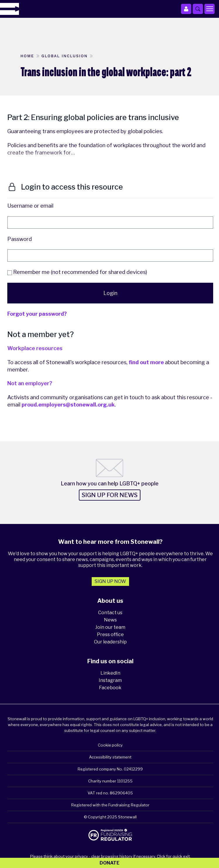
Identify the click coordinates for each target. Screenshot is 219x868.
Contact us (110, 613)
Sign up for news (110, 495)
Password (20, 239)
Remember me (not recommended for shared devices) (77, 272)
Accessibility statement (110, 757)
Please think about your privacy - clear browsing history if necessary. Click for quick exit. (110, 856)
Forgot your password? (37, 314)
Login (110, 293)
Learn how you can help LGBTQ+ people (110, 484)
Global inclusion (65, 56)
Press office (110, 634)
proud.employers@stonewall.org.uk (68, 405)
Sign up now (110, 581)
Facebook (110, 688)
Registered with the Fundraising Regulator (110, 805)
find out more (146, 362)
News (110, 620)
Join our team (110, 627)
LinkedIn (110, 673)
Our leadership (110, 642)
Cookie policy (110, 745)
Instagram (110, 680)
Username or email (30, 206)
